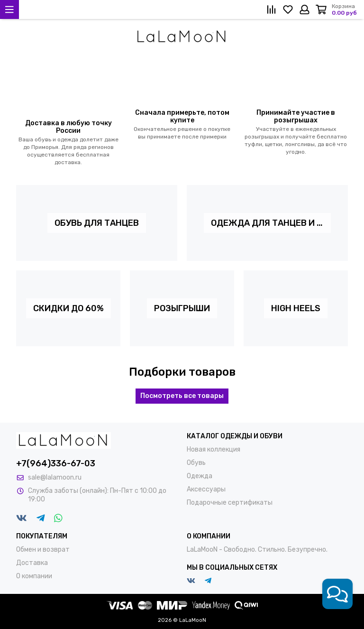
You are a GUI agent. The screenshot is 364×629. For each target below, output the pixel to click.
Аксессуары (206, 489)
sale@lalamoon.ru (55, 477)
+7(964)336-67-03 (56, 463)
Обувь (196, 463)
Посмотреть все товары (182, 396)
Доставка (32, 563)
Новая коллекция (214, 449)
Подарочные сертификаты (230, 503)
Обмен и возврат (43, 550)
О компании (34, 576)
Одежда (200, 476)
